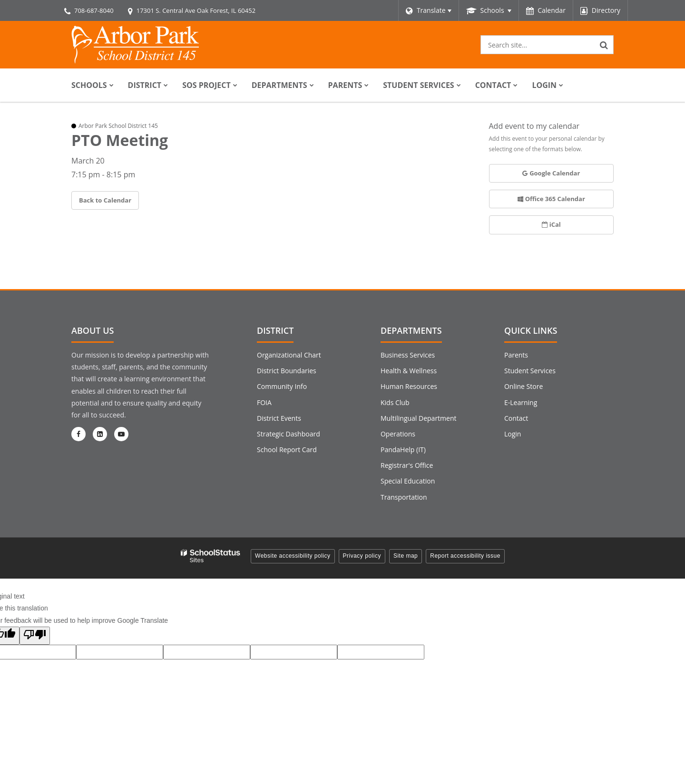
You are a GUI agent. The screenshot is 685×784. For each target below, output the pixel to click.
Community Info (282, 386)
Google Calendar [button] (551, 173)
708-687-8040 (94, 10)
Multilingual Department (419, 418)
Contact (516, 418)
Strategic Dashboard (289, 434)
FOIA (264, 402)
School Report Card (287, 450)
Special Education (408, 481)
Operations (398, 434)
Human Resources (409, 386)
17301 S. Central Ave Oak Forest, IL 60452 (196, 10)
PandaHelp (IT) (403, 450)
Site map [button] (406, 556)
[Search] (604, 45)
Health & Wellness (409, 371)
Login (513, 434)
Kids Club (395, 402)
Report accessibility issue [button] (465, 556)
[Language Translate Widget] (428, 10)
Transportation (404, 497)
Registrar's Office (407, 465)
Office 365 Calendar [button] (551, 199)
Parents (516, 355)
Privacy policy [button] (362, 556)
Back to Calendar (105, 200)
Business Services (408, 355)
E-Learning (521, 402)
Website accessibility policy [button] (293, 556)
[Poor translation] (35, 636)
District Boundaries (287, 371)
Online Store (524, 386)
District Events (279, 418)
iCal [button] (551, 224)
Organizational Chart (289, 355)
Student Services (530, 371)
